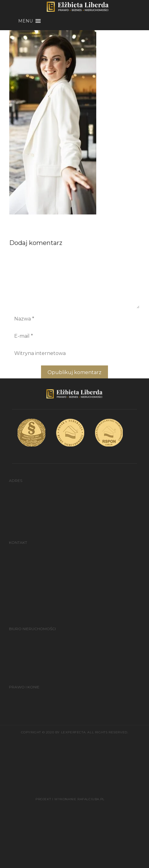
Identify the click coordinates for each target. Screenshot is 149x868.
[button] (25, 21)
